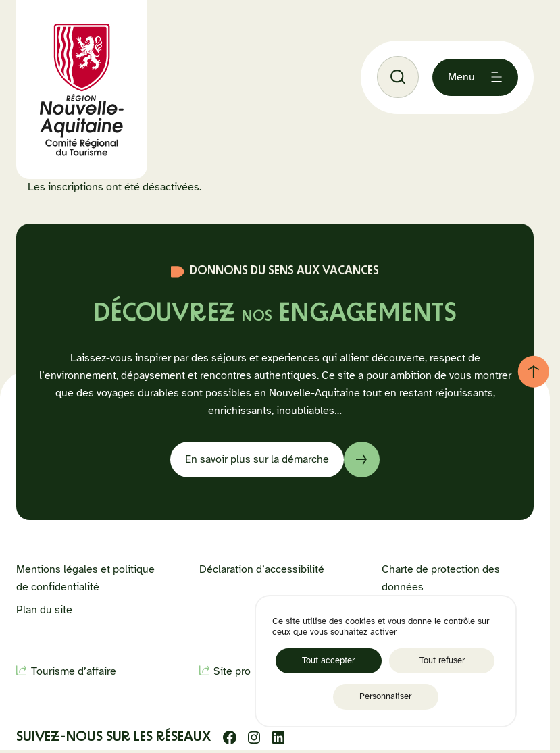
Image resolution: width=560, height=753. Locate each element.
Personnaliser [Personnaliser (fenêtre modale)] (385, 696)
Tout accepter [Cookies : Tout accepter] (328, 660)
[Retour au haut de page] (534, 371)
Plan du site (44, 610)
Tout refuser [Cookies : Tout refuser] (442, 660)
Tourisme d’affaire (74, 671)
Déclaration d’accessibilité (262, 569)
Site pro (232, 671)
